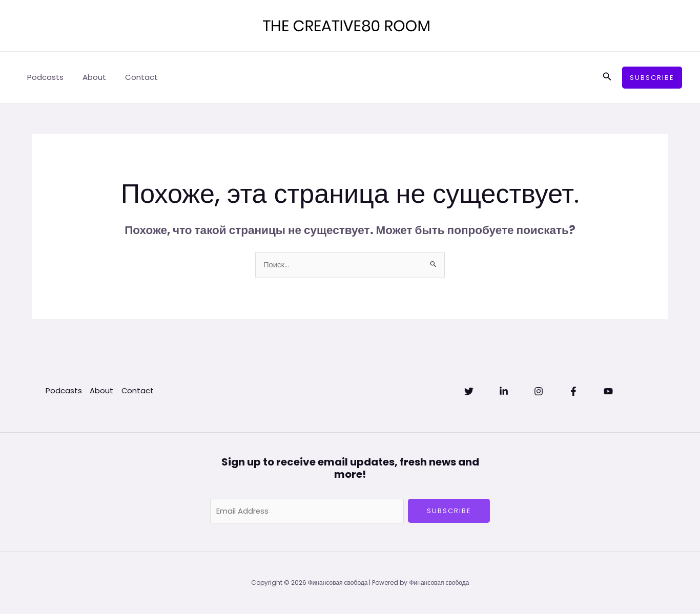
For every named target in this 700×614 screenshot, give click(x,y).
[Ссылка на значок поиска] (607, 77)
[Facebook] (573, 392)
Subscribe (449, 511)
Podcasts (44, 77)
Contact (133, 77)
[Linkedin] (504, 392)
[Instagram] (539, 392)
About (89, 77)
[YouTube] (608, 392)
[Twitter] (469, 392)
